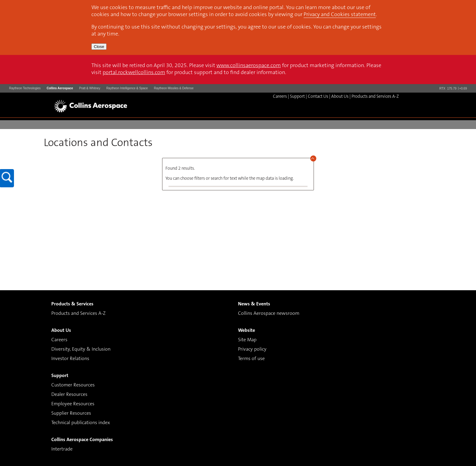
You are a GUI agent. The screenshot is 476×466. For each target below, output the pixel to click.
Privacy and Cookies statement (340, 15)
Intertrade (62, 449)
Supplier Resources (71, 413)
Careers (280, 97)
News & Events (254, 304)
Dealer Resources (69, 395)
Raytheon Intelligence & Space (127, 88)
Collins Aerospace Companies (82, 440)
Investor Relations (70, 359)
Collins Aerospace (60, 88)
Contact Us (318, 97)
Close (99, 47)
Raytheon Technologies (25, 88)
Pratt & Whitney (90, 88)
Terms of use (251, 359)
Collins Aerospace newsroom (269, 314)
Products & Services (72, 304)
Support (297, 97)
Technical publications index (81, 423)
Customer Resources (73, 385)
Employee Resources (73, 404)
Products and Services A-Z (375, 97)
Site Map (247, 340)
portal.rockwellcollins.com (134, 73)
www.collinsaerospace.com (249, 66)
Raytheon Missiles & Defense (174, 88)
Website (246, 331)
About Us (340, 97)
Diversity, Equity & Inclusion (81, 349)
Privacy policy (252, 349)
